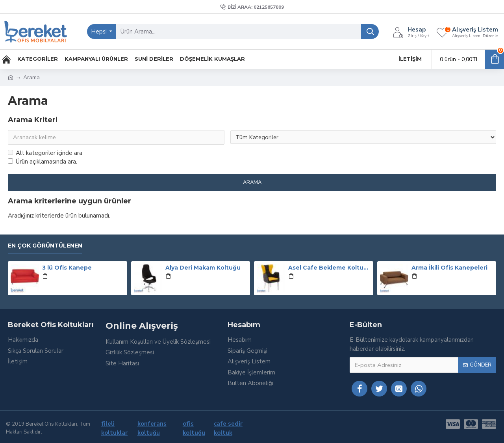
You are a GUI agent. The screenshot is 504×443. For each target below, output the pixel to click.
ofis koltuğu (194, 428)
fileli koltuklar (114, 428)
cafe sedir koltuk (228, 428)
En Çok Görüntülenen (45, 246)
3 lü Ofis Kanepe (67, 268)
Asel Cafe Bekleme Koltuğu (329, 268)
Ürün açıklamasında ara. (43, 162)
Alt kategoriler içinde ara (45, 153)
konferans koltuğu (152, 428)
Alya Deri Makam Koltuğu (203, 268)
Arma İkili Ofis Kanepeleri (449, 268)
